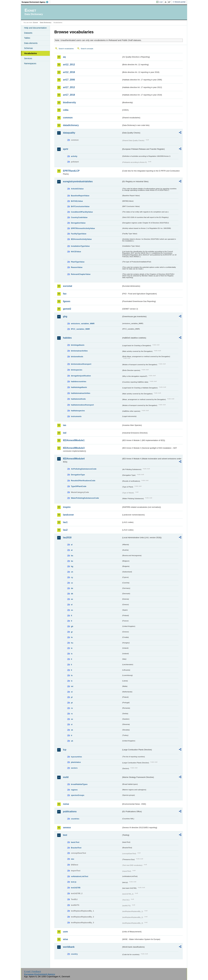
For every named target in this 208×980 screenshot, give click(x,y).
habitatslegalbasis (79, 387)
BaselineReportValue (80, 196)
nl (72, 692)
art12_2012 (69, 65)
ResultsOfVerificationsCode (83, 481)
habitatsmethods (78, 399)
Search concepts (87, 49)
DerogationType (78, 475)
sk (72, 730)
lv (72, 681)
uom (65, 932)
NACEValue (76, 252)
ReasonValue (77, 267)
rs (72, 714)
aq (64, 57)
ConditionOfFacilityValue (82, 212)
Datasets (28, 33)
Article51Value (77, 189)
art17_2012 (69, 87)
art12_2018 (69, 72)
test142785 (76, 888)
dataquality (69, 133)
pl (72, 697)
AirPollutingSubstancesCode (84, 469)
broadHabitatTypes (79, 784)
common (68, 118)
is (72, 654)
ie (72, 648)
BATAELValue (77, 201)
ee (72, 599)
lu (72, 675)
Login (161, 2)
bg (72, 566)
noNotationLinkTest (80, 876)
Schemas (28, 48)
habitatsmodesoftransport (82, 405)
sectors (74, 768)
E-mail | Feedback (32, 971)
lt (71, 670)
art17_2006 (69, 80)
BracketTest (76, 848)
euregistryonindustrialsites (78, 181)
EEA (36, 2)
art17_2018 (69, 95)
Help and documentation (35, 28)
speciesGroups (78, 795)
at (72, 550)
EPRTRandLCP (71, 171)
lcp (65, 750)
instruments (76, 416)
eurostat (68, 286)
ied (65, 433)
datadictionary (71, 125)
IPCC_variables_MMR (80, 329)
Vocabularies (31, 53)
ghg (65, 316)
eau (73, 859)
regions (74, 790)
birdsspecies (77, 370)
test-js (74, 882)
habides (67, 338)
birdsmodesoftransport (81, 364)
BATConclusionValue (80, 206)
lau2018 (67, 538)
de (72, 588)
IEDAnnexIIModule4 (74, 459)
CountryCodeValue (79, 217)
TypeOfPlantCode (79, 486)
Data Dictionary (46, 22)
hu (72, 643)
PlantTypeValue (78, 262)
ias (65, 425)
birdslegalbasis (78, 345)
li (71, 665)
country (74, 954)
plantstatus (76, 762)
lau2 (65, 530)
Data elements (31, 43)
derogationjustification (81, 376)
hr (72, 637)
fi (71, 616)
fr (72, 621)
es (72, 610)
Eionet (35, 22)
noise (66, 804)
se (72, 719)
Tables (27, 38)
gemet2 (67, 309)
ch (72, 572)
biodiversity (69, 102)
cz (72, 583)
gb (72, 626)
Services (28, 58)
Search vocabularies (66, 49)
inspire (67, 507)
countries (75, 819)
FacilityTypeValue (79, 234)
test (65, 835)
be (72, 561)
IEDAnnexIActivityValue (81, 239)
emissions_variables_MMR (83, 324)
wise (66, 939)
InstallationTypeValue (80, 246)
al (72, 545)
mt (72, 686)
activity (74, 156)
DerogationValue (78, 223)
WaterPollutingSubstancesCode (85, 498)
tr (72, 735)
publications (70, 811)
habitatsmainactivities (81, 393)
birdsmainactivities (79, 351)
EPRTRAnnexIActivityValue (83, 228)
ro (72, 708)
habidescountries (79, 381)
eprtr (66, 149)
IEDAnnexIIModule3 (74, 448)
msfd (66, 777)
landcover (68, 515)
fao (65, 294)
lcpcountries (76, 757)
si (72, 724)
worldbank (69, 947)
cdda (66, 110)
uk (72, 741)
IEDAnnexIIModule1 (74, 440)
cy (72, 577)
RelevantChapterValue (81, 274)
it (71, 659)
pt (72, 703)
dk (72, 594)
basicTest (75, 842)
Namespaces (30, 63)
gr (72, 632)
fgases (67, 301)
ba (72, 556)
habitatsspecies (78, 411)
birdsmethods (77, 357)
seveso (67, 828)
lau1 (65, 522)
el (72, 605)
